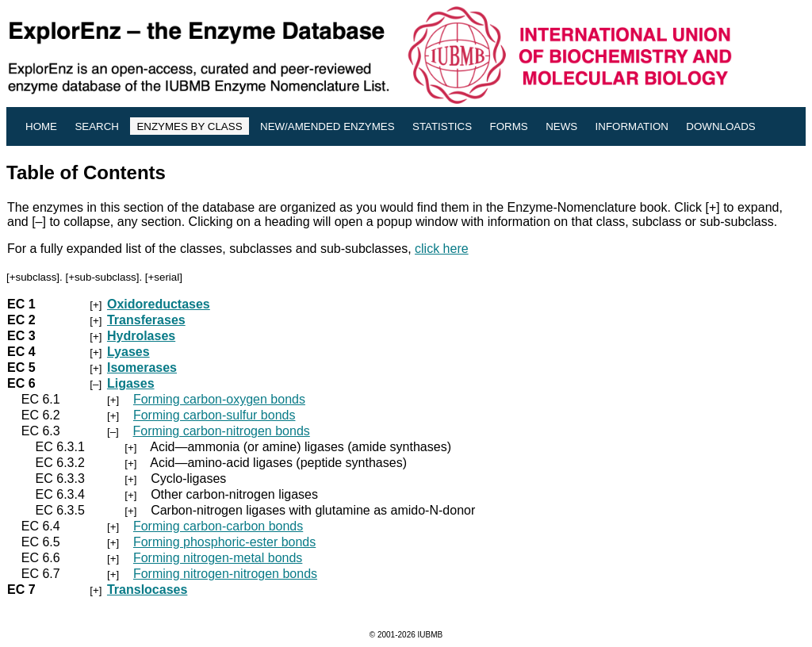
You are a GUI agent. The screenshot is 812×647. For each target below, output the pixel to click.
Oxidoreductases (159, 304)
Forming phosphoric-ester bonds (224, 542)
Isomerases (142, 368)
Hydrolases (141, 336)
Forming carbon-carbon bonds (218, 526)
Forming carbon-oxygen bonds (219, 399)
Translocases (147, 590)
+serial (164, 277)
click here (442, 249)
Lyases (128, 352)
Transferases (146, 320)
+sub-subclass (102, 277)
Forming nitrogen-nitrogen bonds (225, 574)
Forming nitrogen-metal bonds (218, 558)
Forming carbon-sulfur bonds (214, 415)
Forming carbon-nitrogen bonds (222, 431)
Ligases (131, 383)
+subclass (33, 277)
